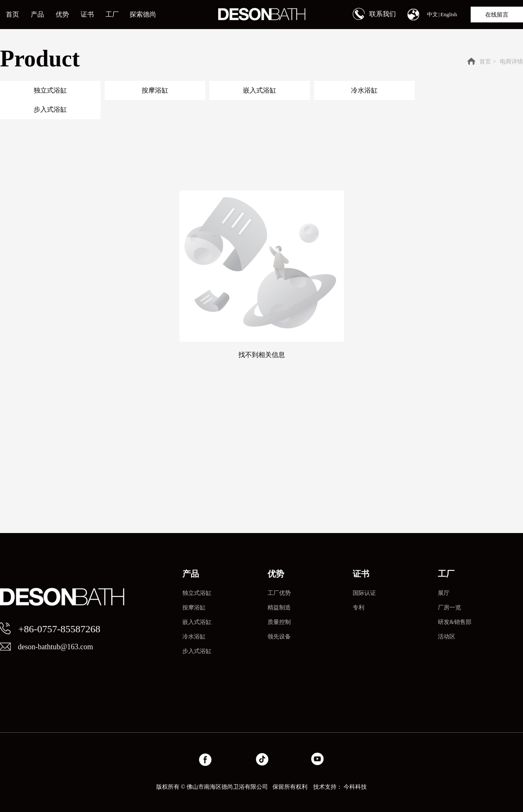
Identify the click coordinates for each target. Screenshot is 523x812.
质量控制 (279, 622)
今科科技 (355, 787)
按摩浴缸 (194, 608)
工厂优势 (279, 593)
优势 (276, 574)
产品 (191, 574)
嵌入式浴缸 (197, 622)
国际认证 (364, 593)
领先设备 (279, 637)
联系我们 (383, 14)
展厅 (444, 593)
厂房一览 (449, 608)
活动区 (447, 637)
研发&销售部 (455, 622)
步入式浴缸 (197, 651)
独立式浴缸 (197, 593)
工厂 (446, 574)
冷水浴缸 (194, 637)
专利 (358, 608)
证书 (361, 574)
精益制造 (279, 608)
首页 (485, 62)
